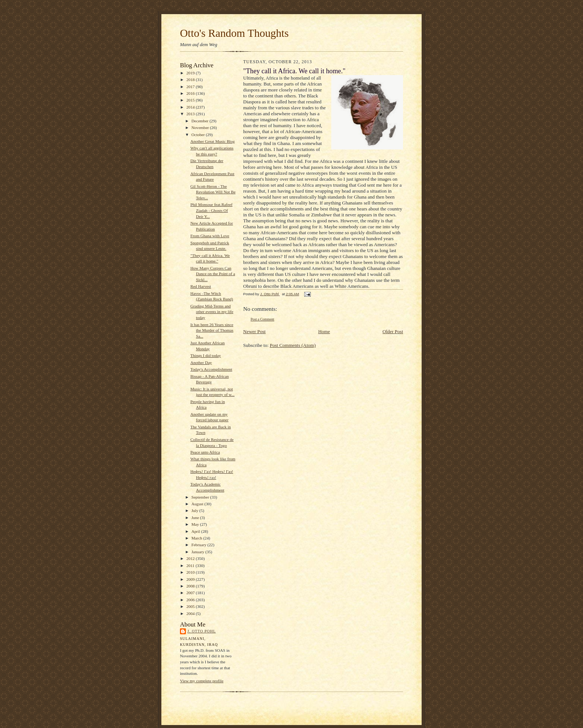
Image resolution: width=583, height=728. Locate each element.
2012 (191, 558)
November (201, 128)
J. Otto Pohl (202, 631)
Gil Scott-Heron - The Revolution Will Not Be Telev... (213, 192)
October (199, 135)
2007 (191, 593)
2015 (191, 100)
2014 (191, 107)
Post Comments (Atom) (293, 345)
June (196, 518)
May (196, 524)
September (201, 497)
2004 (191, 613)
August (198, 504)
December (201, 121)
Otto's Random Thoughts (234, 33)
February (199, 545)
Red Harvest (201, 286)
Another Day (201, 363)
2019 (191, 73)
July (195, 510)
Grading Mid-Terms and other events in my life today (212, 312)
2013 (191, 114)
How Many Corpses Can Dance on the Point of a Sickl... (213, 274)
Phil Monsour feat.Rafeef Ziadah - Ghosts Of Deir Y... (211, 210)
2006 (191, 600)
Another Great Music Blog (212, 141)
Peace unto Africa (205, 452)
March (197, 538)
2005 (191, 606)
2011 (191, 566)
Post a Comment (262, 319)
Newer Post (254, 331)
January (199, 552)
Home (324, 331)
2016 (191, 93)
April (196, 531)
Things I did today (206, 355)
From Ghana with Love (210, 236)
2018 (191, 80)
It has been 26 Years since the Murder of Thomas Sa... (212, 330)
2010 (191, 572)
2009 (191, 579)
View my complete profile (202, 681)
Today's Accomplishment (211, 369)
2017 (191, 87)
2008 (191, 586)
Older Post (393, 331)
